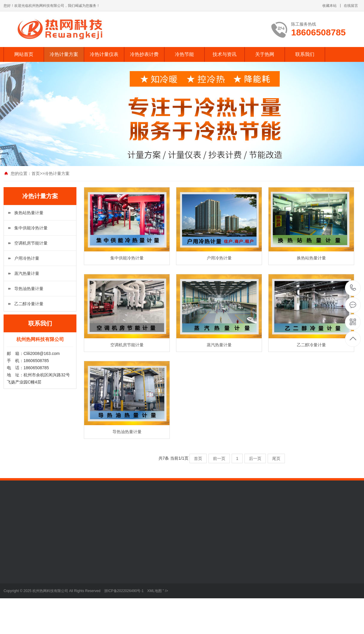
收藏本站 (330, 6)
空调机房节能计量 (31, 243)
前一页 (219, 458)
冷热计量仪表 (104, 54)
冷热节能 (184, 54)
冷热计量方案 (64, 54)
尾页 (276, 458)
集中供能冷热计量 (31, 228)
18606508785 (353, 288)
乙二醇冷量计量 (29, 304)
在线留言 (351, 6)
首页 (36, 173)
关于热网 (265, 54)
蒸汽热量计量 (27, 273)
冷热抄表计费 (144, 54)
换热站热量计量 (29, 213)
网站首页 (24, 54)
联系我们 (305, 54)
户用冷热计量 (27, 258)
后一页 (255, 458)
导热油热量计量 (29, 289)
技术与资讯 (225, 54)
